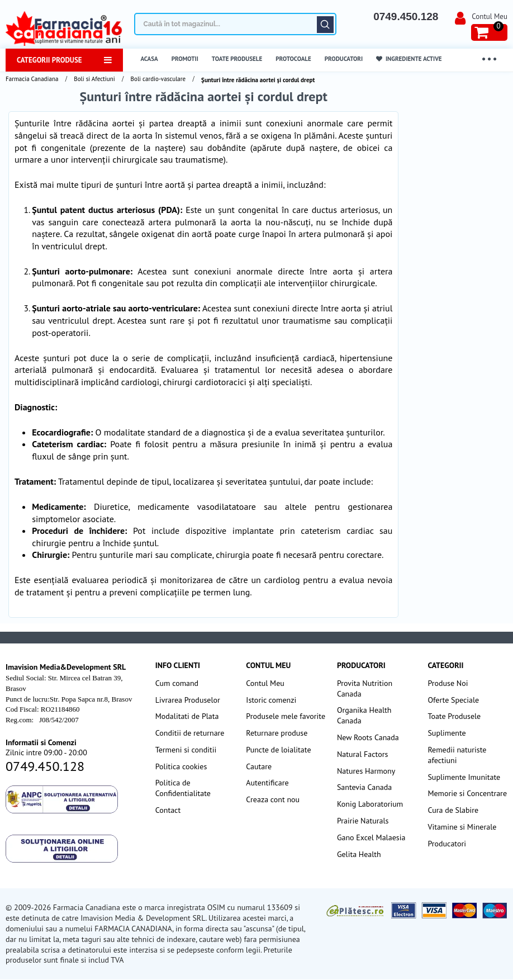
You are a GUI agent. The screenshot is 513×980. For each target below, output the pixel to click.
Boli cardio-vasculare (158, 79)
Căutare (325, 25)
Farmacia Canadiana (32, 79)
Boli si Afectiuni (94, 79)
